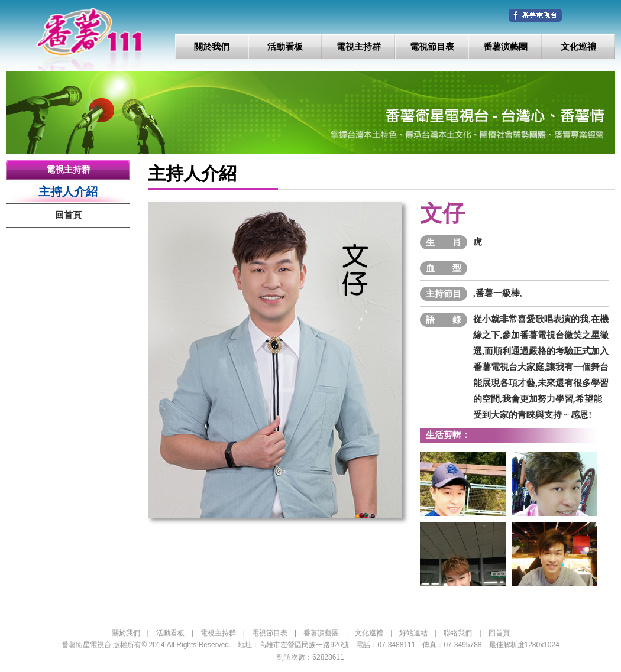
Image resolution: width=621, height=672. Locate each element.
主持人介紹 (68, 191)
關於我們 (212, 47)
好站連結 (413, 633)
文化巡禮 (578, 47)
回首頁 (68, 215)
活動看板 (285, 47)
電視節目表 (432, 47)
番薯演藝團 (505, 47)
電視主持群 (359, 47)
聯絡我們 (458, 633)
